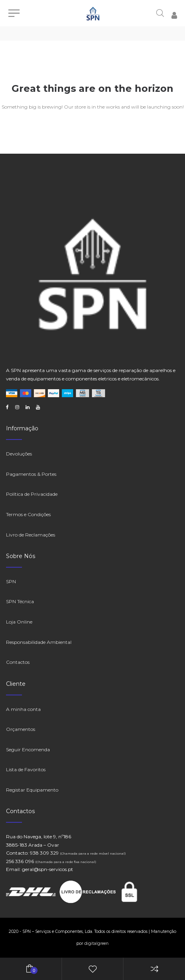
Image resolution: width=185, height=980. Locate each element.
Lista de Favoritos (26, 769)
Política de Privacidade (32, 494)
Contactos (18, 662)
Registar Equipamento (32, 790)
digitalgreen (96, 943)
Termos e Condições (28, 514)
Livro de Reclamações (31, 535)
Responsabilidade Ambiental (39, 642)
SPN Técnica (20, 601)
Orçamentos (21, 729)
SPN (11, 581)
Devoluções (19, 454)
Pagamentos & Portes (31, 474)
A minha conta (23, 709)
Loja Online (19, 622)
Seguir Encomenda (28, 749)
